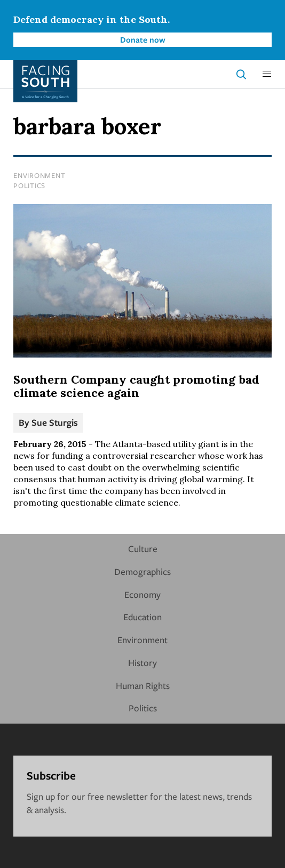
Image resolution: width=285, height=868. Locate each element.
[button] (267, 74)
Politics (29, 185)
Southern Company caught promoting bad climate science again (136, 386)
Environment (39, 175)
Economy (142, 594)
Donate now (143, 39)
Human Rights (143, 686)
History (142, 663)
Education (142, 617)
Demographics (142, 571)
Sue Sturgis (55, 422)
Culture (143, 549)
